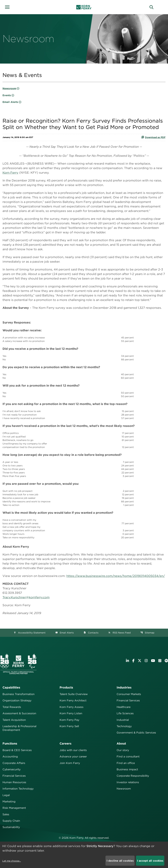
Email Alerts (10, 102)
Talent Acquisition (14, 720)
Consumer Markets (129, 694)
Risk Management (14, 808)
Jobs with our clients (73, 750)
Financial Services (128, 700)
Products (66, 687)
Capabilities (11, 687)
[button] (8, 7)
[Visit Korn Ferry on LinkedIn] (127, 661)
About (121, 743)
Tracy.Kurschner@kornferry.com (26, 597)
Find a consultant (128, 757)
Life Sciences (125, 713)
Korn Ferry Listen (71, 713)
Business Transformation (19, 694)
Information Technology (18, 789)
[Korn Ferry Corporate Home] (84, 7)
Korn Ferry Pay (69, 720)
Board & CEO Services (17, 750)
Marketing (9, 802)
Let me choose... (12, 861)
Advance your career (73, 757)
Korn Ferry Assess (71, 707)
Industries (124, 687)
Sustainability (11, 827)
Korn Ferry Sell (69, 726)
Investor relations (128, 782)
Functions (10, 743)
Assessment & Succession (19, 713)
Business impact (127, 769)
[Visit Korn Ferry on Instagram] (146, 661)
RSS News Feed (119, 633)
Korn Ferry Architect (73, 700)
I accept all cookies (150, 861)
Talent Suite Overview (74, 694)
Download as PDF (153, 137)
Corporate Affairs (14, 763)
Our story (123, 750)
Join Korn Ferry (70, 763)
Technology (124, 726)
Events (7, 95)
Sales (6, 814)
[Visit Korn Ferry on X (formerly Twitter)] (140, 661)
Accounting (10, 757)
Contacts (91, 633)
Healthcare (124, 707)
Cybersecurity (12, 769)
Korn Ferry (10, 173)
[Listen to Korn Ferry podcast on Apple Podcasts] (160, 661)
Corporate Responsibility (133, 776)
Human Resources (14, 782)
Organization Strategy (17, 700)
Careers (65, 743)
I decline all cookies (120, 861)
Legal (6, 795)
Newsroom (9, 88)
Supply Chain (11, 821)
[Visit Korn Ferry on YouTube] (153, 661)
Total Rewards (12, 707)
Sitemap (147, 633)
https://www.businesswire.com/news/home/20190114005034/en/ (116, 576)
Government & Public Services (136, 733)
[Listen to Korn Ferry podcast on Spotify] (166, 661)
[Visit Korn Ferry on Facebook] (133, 661)
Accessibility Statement (30, 633)
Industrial (123, 720)
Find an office (126, 763)
